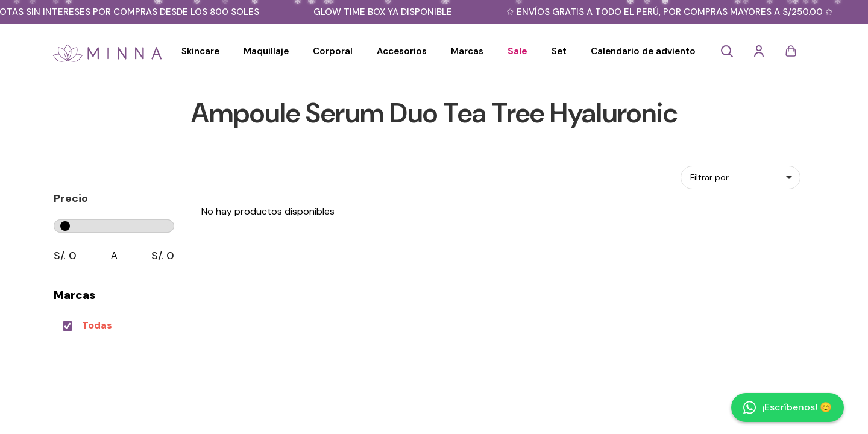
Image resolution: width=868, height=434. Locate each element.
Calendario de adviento (643, 51)
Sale (517, 51)
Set (559, 51)
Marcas (467, 51)
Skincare (200, 51)
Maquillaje (266, 51)
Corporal (333, 51)
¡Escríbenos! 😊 (788, 407)
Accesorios (402, 51)
